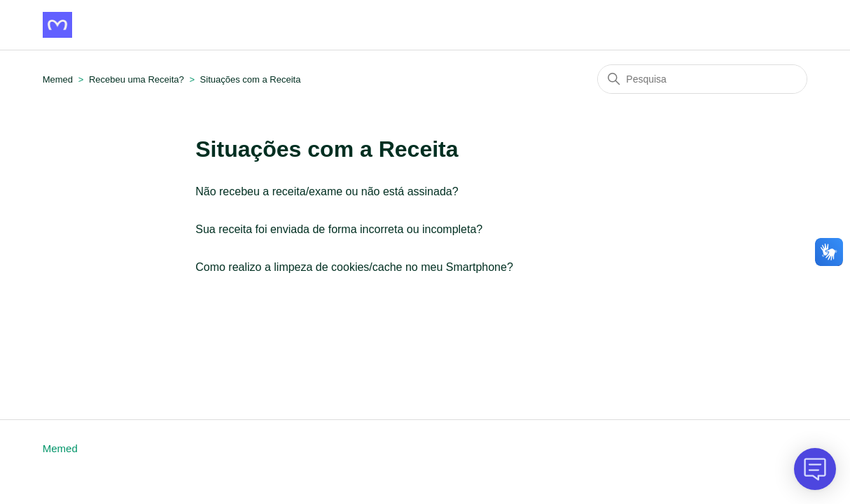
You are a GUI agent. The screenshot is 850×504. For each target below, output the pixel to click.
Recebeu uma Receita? (138, 79)
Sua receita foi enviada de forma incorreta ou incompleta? (339, 229)
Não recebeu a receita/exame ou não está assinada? (327, 191)
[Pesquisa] (702, 79)
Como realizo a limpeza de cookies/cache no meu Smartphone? (354, 267)
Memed (58, 79)
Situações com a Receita (251, 79)
